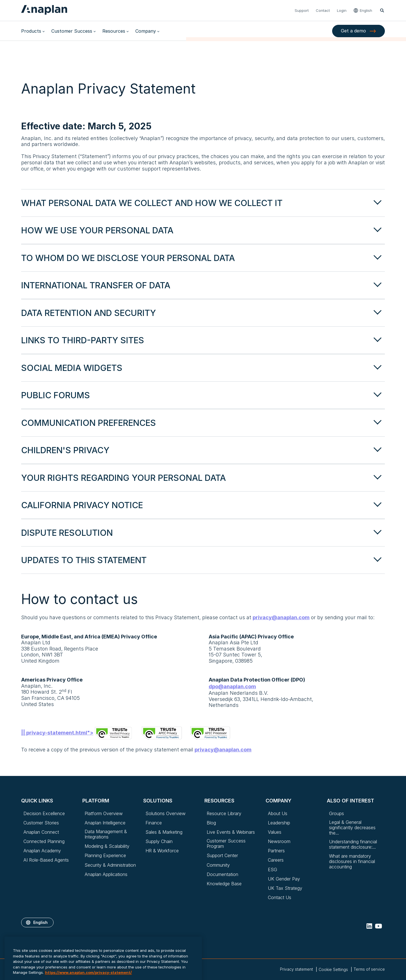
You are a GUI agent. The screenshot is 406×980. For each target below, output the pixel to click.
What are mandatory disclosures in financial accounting (352, 861)
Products (31, 31)
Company (146, 31)
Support (302, 10)
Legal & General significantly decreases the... (352, 828)
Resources (114, 31)
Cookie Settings (333, 970)
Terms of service (369, 969)
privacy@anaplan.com (281, 618)
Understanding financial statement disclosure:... (353, 844)
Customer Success (72, 31)
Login (342, 10)
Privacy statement (296, 969)
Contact (323, 10)
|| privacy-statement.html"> (77, 733)
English (366, 10)
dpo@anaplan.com (232, 686)
